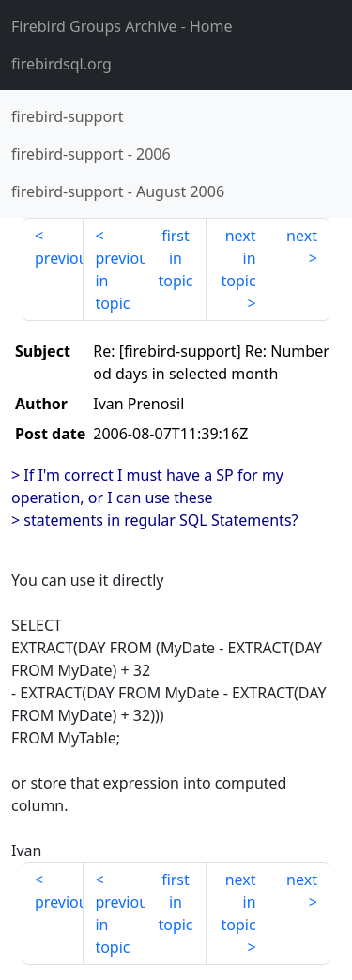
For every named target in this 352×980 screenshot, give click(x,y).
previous (59, 258)
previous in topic (120, 281)
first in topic (175, 258)
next (302, 236)
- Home (122, 26)
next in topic (238, 258)
